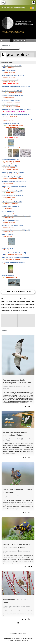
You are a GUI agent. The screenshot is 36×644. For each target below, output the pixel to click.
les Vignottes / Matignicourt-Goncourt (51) (13, 262)
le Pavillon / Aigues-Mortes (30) (10, 221)
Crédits (25, 633)
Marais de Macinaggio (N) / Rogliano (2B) (13, 196)
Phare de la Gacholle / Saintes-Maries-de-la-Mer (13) (16, 114)
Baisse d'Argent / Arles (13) (9, 71)
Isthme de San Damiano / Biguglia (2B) (12, 191)
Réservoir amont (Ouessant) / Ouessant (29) (14, 182)
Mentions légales (14, 633)
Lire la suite (27, 406)
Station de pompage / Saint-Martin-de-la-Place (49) (15, 258)
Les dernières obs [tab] (7, 45)
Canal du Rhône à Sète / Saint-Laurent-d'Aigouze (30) (16, 216)
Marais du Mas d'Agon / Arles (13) (11, 100)
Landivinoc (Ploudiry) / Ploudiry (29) (11, 177)
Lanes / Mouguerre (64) (8, 276)
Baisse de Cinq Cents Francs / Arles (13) (13, 75)
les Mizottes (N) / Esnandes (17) (10, 160)
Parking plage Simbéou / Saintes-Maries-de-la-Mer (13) (16, 110)
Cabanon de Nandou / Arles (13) (10, 80)
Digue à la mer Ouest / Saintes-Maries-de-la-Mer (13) (16, 86)
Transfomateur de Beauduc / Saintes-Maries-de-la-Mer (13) (17, 119)
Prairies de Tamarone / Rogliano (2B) (12, 202)
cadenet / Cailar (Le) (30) (8, 211)
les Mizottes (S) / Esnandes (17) (10, 124)
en (33, 8)
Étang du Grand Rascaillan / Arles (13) (12, 91)
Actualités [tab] (4, 330)
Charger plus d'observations (18, 292)
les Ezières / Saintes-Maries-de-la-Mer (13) (13, 96)
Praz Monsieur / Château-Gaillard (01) (12, 66)
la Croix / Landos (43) (7, 248)
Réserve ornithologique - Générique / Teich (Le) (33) (16, 230)
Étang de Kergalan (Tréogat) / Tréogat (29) (13, 172)
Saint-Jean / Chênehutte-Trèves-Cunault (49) (14, 253)
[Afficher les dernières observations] (10, 49)
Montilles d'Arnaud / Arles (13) (10, 105)
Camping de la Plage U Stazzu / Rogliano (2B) (14, 186)
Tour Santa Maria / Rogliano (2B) (10, 207)
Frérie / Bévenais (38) (7, 235)
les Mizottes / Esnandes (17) (9, 166)
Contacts (20, 633)
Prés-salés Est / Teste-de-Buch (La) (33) (12, 225)
